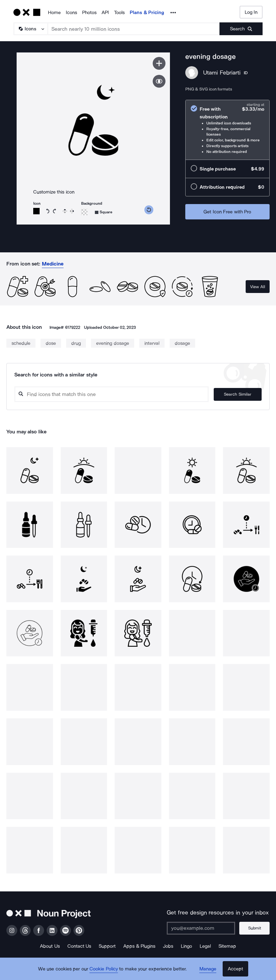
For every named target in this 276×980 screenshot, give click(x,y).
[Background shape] (104, 212)
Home (54, 12)
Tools (119, 12)
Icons (71, 12)
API (105, 12)
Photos (89, 12)
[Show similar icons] (159, 81)
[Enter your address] (201, 928)
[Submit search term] (241, 29)
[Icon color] (36, 211)
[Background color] (84, 212)
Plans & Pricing (147, 12)
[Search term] (134, 29)
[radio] (227, 130)
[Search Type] (30, 29)
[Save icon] (159, 63)
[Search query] (111, 394)
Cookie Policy (104, 969)
